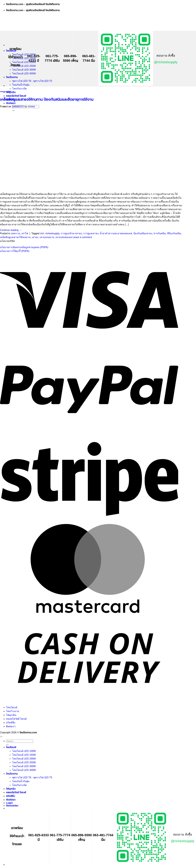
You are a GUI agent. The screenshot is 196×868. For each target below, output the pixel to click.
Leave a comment (82, 237)
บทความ (3, 92)
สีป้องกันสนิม (174, 233)
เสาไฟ (9, 92)
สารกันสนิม (160, 233)
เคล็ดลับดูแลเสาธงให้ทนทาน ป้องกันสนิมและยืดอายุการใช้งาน (47, 99)
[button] (12, 806)
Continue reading (11, 230)
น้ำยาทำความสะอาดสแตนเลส (116, 233)
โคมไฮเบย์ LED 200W (24, 62)
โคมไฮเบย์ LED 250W (24, 66)
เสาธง (35, 237)
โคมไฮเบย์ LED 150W (24, 58)
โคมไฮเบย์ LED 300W (24, 70)
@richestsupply (166, 62)
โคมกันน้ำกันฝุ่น (21, 85)
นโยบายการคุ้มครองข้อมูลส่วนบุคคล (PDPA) (24, 247)
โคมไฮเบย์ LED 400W (24, 73)
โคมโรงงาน (12, 77)
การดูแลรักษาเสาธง (71, 233)
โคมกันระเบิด (19, 89)
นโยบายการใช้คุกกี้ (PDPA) (15, 251)
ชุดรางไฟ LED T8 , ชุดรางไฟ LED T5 (32, 81)
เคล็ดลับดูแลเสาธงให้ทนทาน (15, 237)
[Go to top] (1, 737)
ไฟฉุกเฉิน (11, 92)
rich (42, 233)
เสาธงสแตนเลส (64, 237)
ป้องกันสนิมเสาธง (143, 233)
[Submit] (7, 745)
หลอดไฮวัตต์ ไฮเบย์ (16, 96)
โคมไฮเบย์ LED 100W (24, 54)
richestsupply (52, 233)
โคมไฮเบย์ (12, 707)
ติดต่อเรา (11, 103)
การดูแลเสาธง (91, 233)
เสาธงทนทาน (47, 237)
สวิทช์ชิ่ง (11, 723)
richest (31, 106)
